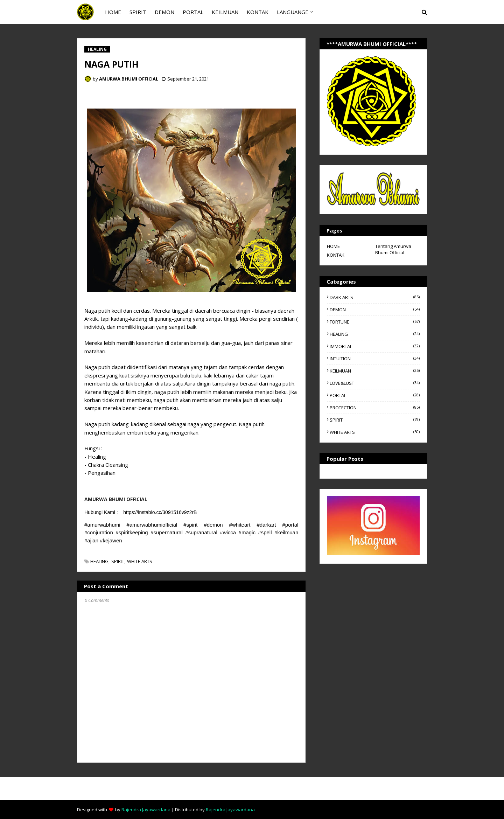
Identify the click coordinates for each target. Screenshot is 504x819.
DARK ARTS (375, 297)
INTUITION (375, 359)
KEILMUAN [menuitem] (225, 12)
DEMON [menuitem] (164, 12)
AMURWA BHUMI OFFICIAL (129, 79)
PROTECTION (375, 408)
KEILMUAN (375, 371)
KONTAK (336, 255)
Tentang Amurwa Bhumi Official (393, 249)
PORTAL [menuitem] (193, 12)
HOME (333, 246)
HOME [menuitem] (113, 12)
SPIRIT (118, 561)
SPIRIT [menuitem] (138, 12)
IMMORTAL (375, 346)
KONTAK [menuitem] (258, 12)
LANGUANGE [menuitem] (293, 12)
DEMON (375, 310)
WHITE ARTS (140, 561)
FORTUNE (375, 322)
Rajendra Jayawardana (146, 810)
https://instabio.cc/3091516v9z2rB (160, 512)
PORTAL (375, 395)
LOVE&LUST (375, 383)
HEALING (99, 561)
